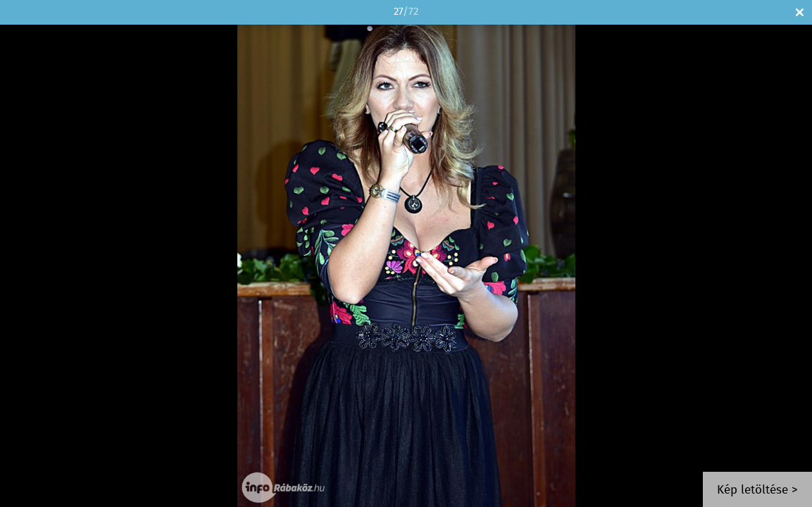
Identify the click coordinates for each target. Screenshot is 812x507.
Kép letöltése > (757, 490)
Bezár (800, 12)
